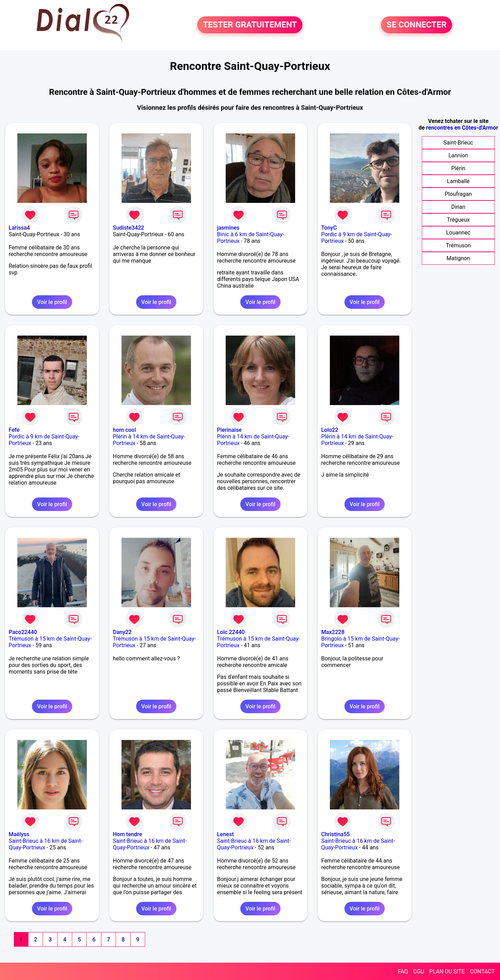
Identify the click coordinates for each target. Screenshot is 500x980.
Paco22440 (23, 632)
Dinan (459, 207)
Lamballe (458, 181)
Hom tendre (127, 834)
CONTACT (482, 971)
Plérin (459, 168)
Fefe (14, 430)
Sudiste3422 (128, 228)
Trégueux (458, 220)
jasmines (228, 228)
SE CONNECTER (416, 25)
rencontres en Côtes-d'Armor (462, 128)
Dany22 (122, 632)
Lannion (458, 155)
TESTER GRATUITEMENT (250, 25)
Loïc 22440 (231, 632)
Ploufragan (458, 194)
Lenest (225, 834)
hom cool (124, 430)
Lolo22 (330, 430)
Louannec (458, 233)
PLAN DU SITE (447, 971)
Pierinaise (229, 430)
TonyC (329, 228)
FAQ (403, 971)
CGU (419, 971)
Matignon (458, 258)
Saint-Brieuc (458, 143)
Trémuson (458, 245)
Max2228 (333, 632)
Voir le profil (52, 302)
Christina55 (335, 834)
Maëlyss (19, 834)
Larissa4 (19, 228)
